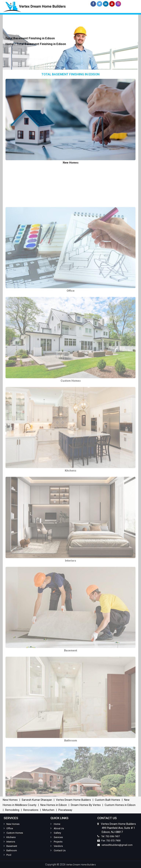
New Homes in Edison (54, 805)
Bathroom (10, 850)
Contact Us (58, 850)
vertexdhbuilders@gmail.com (117, 845)
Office (8, 828)
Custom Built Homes (107, 800)
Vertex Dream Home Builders (73, 800)
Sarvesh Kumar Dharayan (37, 800)
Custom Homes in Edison (120, 805)
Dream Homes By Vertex (86, 805)
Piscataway (65, 810)
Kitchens (10, 837)
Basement (10, 846)
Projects (56, 842)
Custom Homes (13, 833)
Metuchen (48, 810)
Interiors (9, 842)
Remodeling (12, 810)
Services (57, 837)
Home (55, 824)
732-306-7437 (113, 836)
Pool (7, 855)
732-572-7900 (113, 841)
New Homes (10, 800)
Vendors (57, 846)
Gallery (56, 833)
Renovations (31, 810)
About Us (57, 828)
